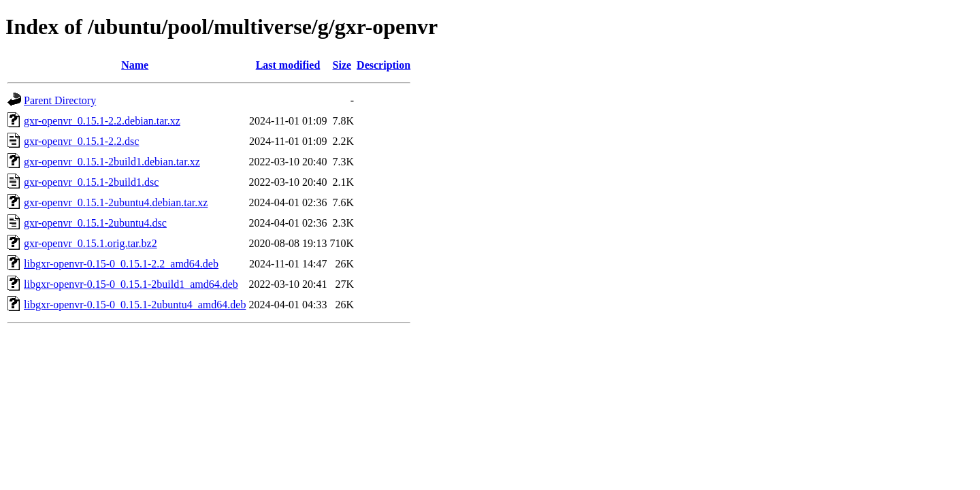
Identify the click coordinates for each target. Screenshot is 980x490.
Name (135, 65)
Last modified (288, 65)
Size (342, 65)
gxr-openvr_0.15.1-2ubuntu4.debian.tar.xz (116, 202)
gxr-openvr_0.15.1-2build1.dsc (91, 182)
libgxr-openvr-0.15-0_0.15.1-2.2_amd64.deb (121, 264)
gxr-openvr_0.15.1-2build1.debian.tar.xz (112, 162)
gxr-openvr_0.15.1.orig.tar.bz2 (91, 243)
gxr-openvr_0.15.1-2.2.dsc (81, 141)
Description (383, 65)
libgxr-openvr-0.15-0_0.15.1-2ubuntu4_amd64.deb (135, 305)
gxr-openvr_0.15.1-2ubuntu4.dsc (95, 223)
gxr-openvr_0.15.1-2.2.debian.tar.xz (102, 121)
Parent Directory (60, 100)
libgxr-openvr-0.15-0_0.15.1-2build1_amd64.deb (131, 284)
